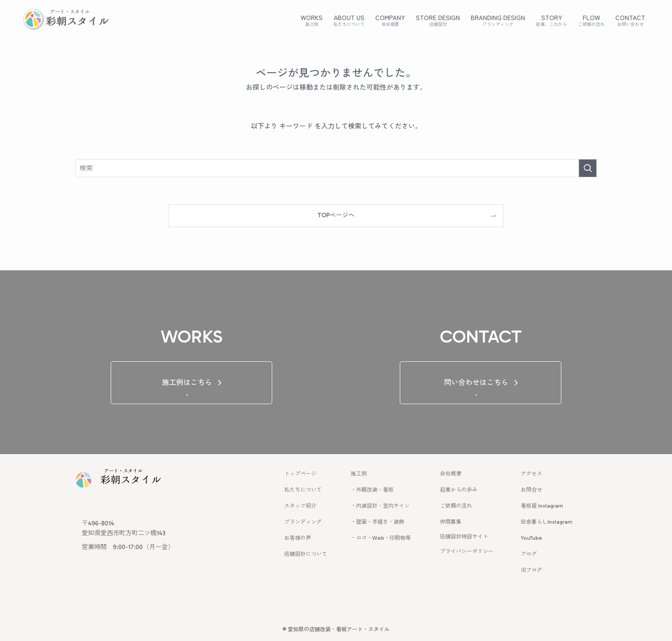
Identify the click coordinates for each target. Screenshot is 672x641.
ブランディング (303, 522)
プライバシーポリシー (467, 551)
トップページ (300, 474)
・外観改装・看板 (372, 490)
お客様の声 (298, 538)
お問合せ (531, 490)
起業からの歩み (459, 490)
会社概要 (451, 474)
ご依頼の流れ (456, 506)
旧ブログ (531, 570)
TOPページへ (336, 215)
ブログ (529, 554)
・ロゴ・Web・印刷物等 (381, 538)
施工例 (359, 474)
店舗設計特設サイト (464, 537)
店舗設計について (306, 554)
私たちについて (303, 490)
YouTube (531, 538)
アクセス (531, 474)
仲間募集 (451, 522)
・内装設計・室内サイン (380, 506)
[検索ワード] (336, 168)
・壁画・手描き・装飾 (377, 522)
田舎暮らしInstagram (547, 522)
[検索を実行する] (588, 168)
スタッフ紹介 (300, 506)
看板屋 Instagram (542, 506)
